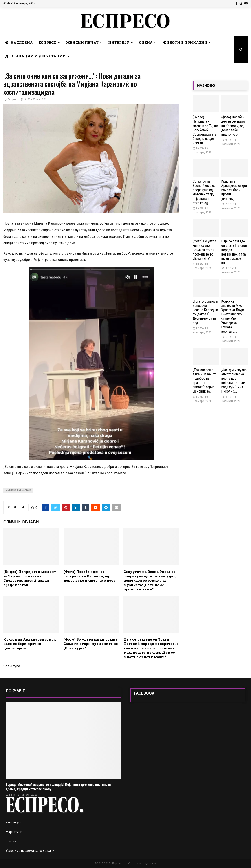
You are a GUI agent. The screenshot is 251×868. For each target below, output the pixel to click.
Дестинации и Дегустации (35, 56)
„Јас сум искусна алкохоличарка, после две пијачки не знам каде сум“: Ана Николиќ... (234, 381)
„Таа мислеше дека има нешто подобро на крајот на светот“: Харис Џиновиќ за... (205, 381)
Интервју (119, 42)
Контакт (12, 841)
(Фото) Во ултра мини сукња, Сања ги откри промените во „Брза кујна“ (91, 644)
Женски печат (82, 42)
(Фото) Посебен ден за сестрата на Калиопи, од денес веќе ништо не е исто (89, 576)
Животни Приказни (185, 42)
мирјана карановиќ (18, 490)
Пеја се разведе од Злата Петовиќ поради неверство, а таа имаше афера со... (234, 252)
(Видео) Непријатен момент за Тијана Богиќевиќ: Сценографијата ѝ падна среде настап (30, 578)
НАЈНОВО (206, 86)
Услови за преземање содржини (30, 851)
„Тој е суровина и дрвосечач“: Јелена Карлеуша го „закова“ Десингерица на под (206, 312)
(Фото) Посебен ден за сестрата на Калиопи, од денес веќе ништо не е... (233, 126)
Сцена (146, 42)
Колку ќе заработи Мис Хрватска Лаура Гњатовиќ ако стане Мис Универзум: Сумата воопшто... (233, 316)
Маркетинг (14, 832)
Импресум (13, 822)
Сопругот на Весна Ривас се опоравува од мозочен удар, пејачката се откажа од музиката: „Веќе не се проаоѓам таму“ (150, 580)
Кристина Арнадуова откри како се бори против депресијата (30, 644)
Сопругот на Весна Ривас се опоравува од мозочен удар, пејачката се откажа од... (204, 192)
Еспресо (47, 42)
